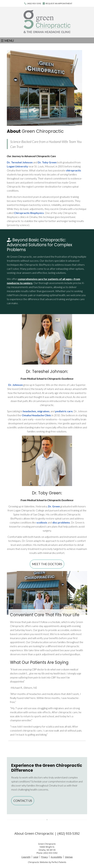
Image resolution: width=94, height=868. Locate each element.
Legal (36, 857)
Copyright (26, 857)
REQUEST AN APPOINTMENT (57, 3)
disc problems (61, 522)
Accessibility (56, 857)
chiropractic (74, 170)
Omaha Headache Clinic (36, 415)
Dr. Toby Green (47, 162)
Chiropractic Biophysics (29, 213)
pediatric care (64, 411)
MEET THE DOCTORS (47, 564)
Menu (7, 41)
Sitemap (69, 857)
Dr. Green (54, 506)
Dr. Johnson (15, 385)
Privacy (44, 857)
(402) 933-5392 (34, 3)
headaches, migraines (36, 411)
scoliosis (42, 522)
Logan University (17, 166)
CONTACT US (23, 801)
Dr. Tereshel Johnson (20, 162)
